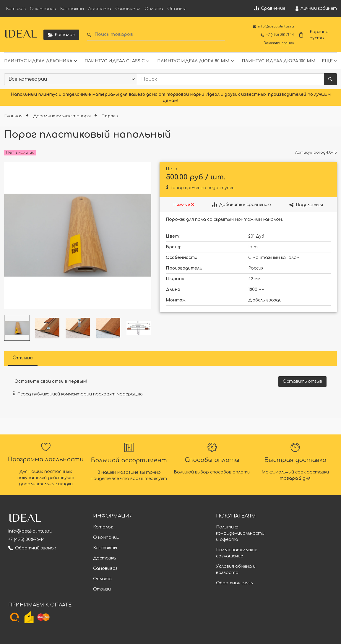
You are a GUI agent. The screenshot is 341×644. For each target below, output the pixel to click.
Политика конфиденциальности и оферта (240, 533)
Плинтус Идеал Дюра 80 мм (193, 61)
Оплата (154, 9)
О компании (43, 9)
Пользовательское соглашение (237, 553)
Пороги (110, 116)
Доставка (100, 9)
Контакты (72, 9)
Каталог (16, 9)
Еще (327, 61)
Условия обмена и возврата (236, 570)
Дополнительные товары (62, 116)
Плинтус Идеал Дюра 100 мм (279, 61)
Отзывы (176, 9)
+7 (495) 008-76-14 (26, 540)
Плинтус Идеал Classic (115, 61)
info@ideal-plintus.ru (30, 531)
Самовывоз (128, 9)
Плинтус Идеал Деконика (38, 61)
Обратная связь (234, 583)
